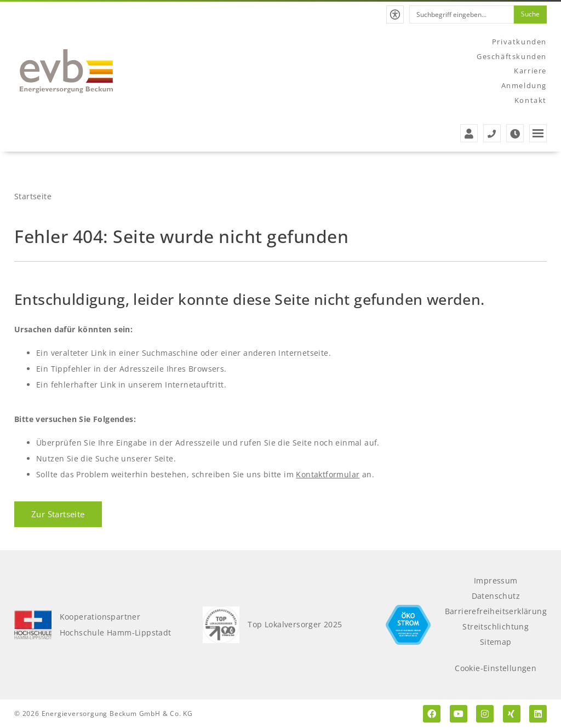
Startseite (33, 196)
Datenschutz (496, 596)
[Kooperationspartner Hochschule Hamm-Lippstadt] (33, 625)
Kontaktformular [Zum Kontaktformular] (328, 474)
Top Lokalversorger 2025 (295, 624)
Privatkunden (519, 42)
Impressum (496, 580)
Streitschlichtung (496, 626)
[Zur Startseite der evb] (66, 71)
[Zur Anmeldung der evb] (469, 133)
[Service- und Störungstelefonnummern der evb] (492, 133)
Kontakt (531, 100)
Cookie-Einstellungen (496, 668)
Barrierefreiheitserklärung (496, 611)
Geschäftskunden (512, 56)
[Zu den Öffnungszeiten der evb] (515, 133)
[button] (395, 15)
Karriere (530, 71)
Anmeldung (524, 85)
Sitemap (496, 642)
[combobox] (462, 15)
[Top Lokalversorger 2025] (221, 625)
